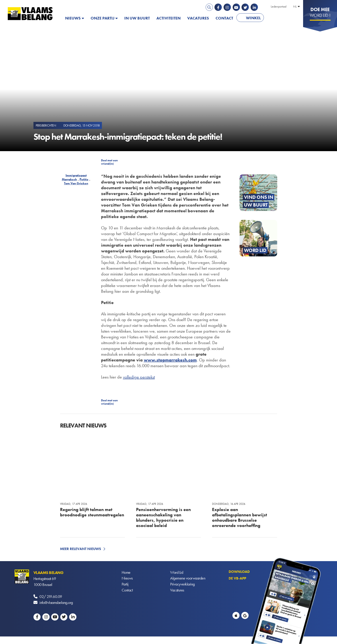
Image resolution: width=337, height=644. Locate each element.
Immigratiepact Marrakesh (74, 177)
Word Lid (177, 573)
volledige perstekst (139, 377)
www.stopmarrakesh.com (170, 360)
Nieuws (73, 18)
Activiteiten (168, 18)
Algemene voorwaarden (188, 579)
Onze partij (102, 18)
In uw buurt (137, 18)
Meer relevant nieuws (81, 549)
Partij (125, 584)
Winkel (253, 18)
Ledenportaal (279, 6)
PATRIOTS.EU (282, 18)
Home (126, 573)
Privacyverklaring (182, 584)
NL (295, 6)
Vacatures (198, 18)
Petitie (84, 179)
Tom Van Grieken (76, 183)
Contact (224, 18)
